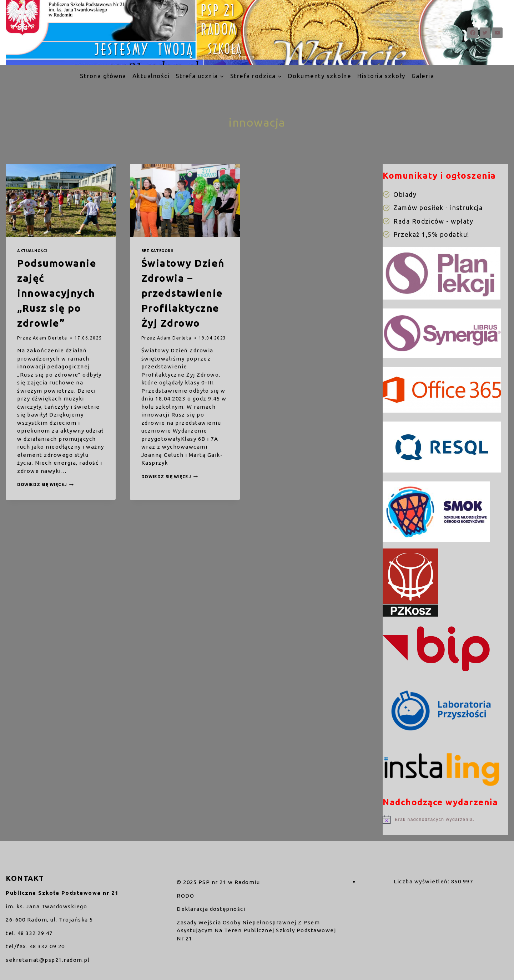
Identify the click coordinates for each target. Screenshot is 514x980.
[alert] (445, 820)
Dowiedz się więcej (45, 484)
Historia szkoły (381, 76)
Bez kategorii (157, 251)
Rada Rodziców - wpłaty (433, 221)
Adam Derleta (50, 338)
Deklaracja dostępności (211, 909)
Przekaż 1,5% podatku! (431, 234)
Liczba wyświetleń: (422, 881)
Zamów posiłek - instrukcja (438, 208)
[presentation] (61, 200)
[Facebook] (473, 33)
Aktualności (151, 76)
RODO (185, 896)
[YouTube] (497, 33)
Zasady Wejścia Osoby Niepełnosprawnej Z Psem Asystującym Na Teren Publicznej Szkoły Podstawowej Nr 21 (256, 930)
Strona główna (103, 76)
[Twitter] (485, 33)
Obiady (405, 194)
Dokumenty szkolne (320, 76)
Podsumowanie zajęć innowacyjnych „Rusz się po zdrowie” (57, 293)
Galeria (423, 76)
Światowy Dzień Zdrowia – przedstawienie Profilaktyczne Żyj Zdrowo (183, 293)
